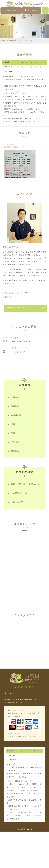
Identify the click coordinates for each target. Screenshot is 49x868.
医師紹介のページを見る (16, 308)
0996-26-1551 (26, 687)
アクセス (31, 10)
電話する (10, 10)
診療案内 (25, 383)
